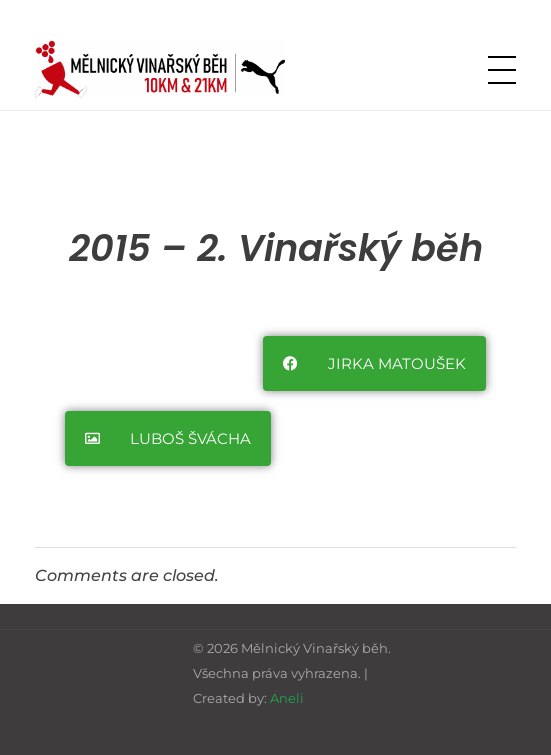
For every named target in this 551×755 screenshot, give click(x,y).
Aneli (287, 698)
